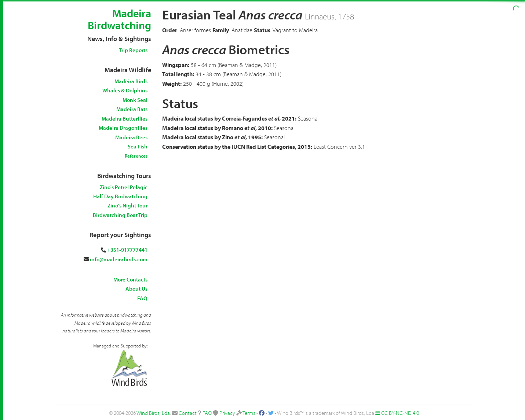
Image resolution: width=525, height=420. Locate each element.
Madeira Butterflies (125, 119)
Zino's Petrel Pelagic (124, 187)
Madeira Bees (131, 137)
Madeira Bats (132, 109)
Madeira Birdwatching (119, 19)
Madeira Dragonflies (123, 128)
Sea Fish (138, 146)
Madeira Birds (131, 81)
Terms (249, 413)
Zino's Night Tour (127, 205)
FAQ (142, 298)
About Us (136, 289)
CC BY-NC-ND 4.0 (400, 413)
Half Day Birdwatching (120, 196)
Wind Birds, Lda (153, 413)
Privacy (227, 413)
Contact (188, 413)
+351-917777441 (127, 250)
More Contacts (130, 279)
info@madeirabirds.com (119, 259)
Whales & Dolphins (125, 90)
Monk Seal (135, 100)
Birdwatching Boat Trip (120, 215)
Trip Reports (133, 50)
